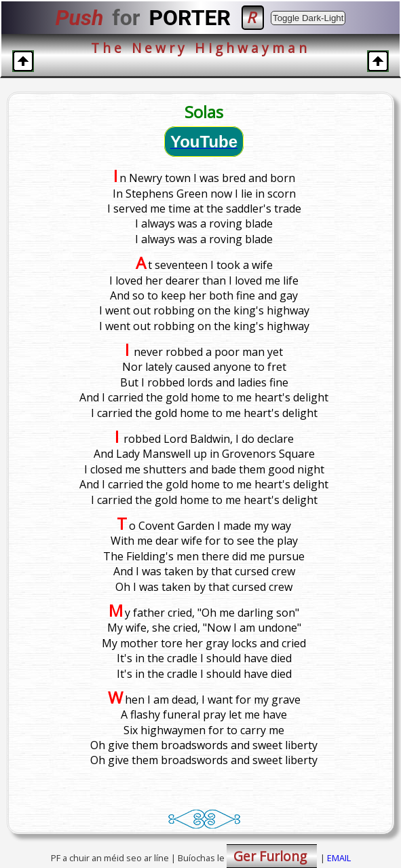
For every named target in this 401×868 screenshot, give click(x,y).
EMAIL (339, 858)
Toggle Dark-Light (308, 18)
